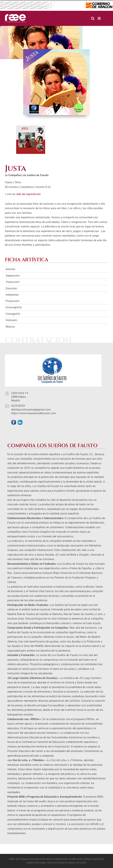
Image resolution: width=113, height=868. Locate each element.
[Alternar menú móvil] (99, 18)
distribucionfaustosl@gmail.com (31, 410)
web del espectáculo (28, 194)
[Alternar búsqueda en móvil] (93, 18)
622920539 (18, 406)
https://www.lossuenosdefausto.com (34, 413)
